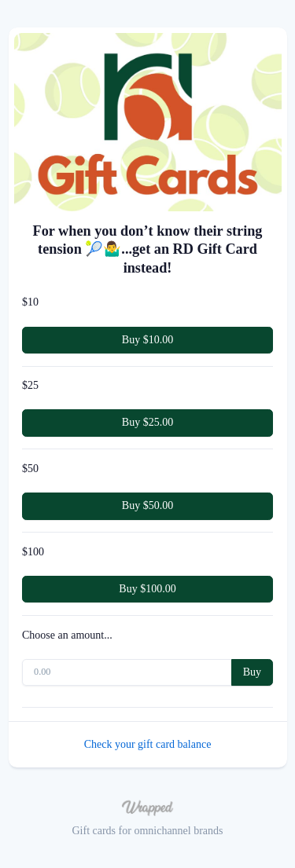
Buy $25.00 (147, 422)
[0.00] (127, 672)
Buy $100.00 (147, 589)
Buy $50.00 (147, 505)
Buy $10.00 (147, 340)
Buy (252, 672)
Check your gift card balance (148, 744)
